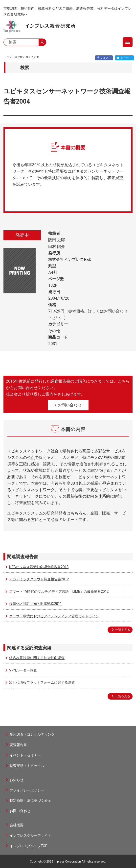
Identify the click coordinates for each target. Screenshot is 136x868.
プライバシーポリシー (27, 790)
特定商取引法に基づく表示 (30, 800)
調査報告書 (21, 57)
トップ (8, 57)
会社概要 (17, 825)
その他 (35, 57)
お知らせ (17, 780)
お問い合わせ (70, 405)
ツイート (123, 58)
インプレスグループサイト (30, 835)
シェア (102, 58)
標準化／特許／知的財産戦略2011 (35, 604)
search (43, 42)
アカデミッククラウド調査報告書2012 (39, 579)
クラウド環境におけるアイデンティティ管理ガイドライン (54, 616)
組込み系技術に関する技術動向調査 (37, 658)
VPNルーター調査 (23, 670)
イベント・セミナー (25, 755)
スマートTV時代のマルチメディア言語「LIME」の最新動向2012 (59, 592)
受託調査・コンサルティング (32, 734)
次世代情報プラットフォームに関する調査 (42, 682)
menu (128, 42)
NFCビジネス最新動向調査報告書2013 (39, 567)
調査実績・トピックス (27, 766)
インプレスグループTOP (29, 846)
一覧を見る (123, 630)
